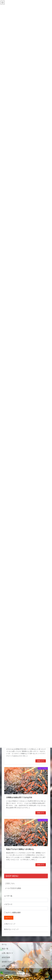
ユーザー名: (8, 896)
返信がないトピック (11, 929)
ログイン (9, 918)
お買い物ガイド (7, 953)
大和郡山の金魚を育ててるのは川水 (19, 797)
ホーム (4, 944)
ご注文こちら (10, 883)
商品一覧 (5, 949)
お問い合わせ (7, 966)
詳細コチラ (41, 761)
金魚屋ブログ (7, 962)
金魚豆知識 (6, 957)
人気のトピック (10, 924)
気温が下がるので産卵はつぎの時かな (20, 849)
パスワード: (8, 904)
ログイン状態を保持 (13, 913)
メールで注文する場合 (13, 888)
